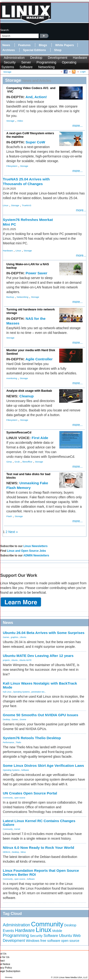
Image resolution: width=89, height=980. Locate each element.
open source (20, 798)
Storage (10, 121)
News (6, 45)
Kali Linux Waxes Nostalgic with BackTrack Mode (40, 685)
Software (26, 67)
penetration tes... (39, 692)
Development (58, 58)
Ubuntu (23, 637)
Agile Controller (39, 359)
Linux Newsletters (36, 546)
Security (10, 62)
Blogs (43, 45)
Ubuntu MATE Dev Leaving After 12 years (38, 656)
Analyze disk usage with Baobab (29, 391)
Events (8, 931)
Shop (58, 50)
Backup (10, 297)
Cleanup (27, 396)
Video (20, 121)
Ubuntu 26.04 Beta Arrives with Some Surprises (44, 633)
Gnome (23, 719)
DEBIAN (6, 852)
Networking (46, 67)
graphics (15, 637)
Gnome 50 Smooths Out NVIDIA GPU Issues (41, 715)
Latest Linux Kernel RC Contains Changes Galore (39, 823)
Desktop (36, 58)
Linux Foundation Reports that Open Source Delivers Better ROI (41, 872)
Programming (46, 62)
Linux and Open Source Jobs (27, 551)
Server (26, 62)
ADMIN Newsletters (36, 555)
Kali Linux (7, 692)
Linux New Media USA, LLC (73, 977)
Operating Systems (21, 692)
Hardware (80, 58)
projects (6, 660)
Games (6, 637)
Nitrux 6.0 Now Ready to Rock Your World (39, 848)
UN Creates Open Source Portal (30, 793)
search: (5, 30)
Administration (14, 58)
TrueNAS (27, 205)
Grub (17, 462)
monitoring (12, 378)
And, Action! (36, 97)
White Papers (65, 45)
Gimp (9, 462)
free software (50, 941)
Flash (9, 516)
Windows (33, 941)
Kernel (17, 829)
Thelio (18, 742)
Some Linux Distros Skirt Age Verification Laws (43, 766)
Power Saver (36, 273)
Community (8, 798)
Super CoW (35, 142)
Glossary (9, 977)
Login (83, 72)
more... (77, 126)
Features (25, 45)
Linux (6, 205)
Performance (8, 742)
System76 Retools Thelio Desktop (32, 738)
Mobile (57, 931)
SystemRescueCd (19, 432)
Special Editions (34, 50)
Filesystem (12, 166)
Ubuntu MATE (25, 660)
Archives (9, 50)
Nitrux (23, 852)
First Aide (40, 438)
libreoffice (27, 462)
